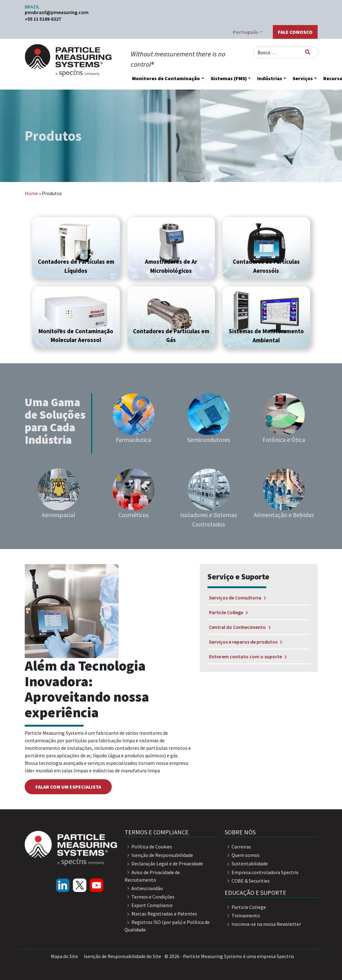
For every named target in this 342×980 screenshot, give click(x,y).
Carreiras (238, 847)
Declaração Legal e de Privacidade (164, 863)
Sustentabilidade (246, 863)
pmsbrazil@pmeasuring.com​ (57, 12)
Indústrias (270, 78)
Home (31, 193)
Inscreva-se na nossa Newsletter (263, 924)
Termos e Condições (150, 897)
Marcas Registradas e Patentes (161, 914)
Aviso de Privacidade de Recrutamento (152, 876)
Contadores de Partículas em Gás (171, 336)
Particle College (228, 612)
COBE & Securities (247, 881)
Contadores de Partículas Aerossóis (266, 266)
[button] (76, 248)
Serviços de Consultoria (237, 598)
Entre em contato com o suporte (248, 656)
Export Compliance (149, 905)
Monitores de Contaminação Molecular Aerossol (76, 336)
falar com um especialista (68, 787)
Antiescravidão (144, 888)
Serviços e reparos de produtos (245, 642)
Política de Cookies (148, 847)
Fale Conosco (295, 32)
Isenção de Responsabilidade (159, 855)
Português (246, 32)
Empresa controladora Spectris (262, 872)
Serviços (303, 78)
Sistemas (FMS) (229, 78)
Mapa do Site (64, 956)
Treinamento (242, 915)
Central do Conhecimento (240, 627)
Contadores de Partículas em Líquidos (76, 266)
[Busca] (308, 52)
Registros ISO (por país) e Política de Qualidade (167, 926)
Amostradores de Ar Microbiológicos (171, 266)
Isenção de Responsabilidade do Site (123, 956)
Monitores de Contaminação (166, 78)
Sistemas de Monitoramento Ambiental (266, 336)
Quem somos (242, 855)
